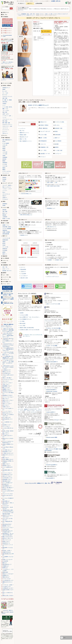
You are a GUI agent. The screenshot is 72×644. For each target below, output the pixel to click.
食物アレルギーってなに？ (8, 400)
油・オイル (5, 95)
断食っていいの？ (6, 388)
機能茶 (4, 170)
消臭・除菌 (5, 211)
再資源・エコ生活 (6, 219)
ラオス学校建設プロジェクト (26, 319)
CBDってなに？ (6, 381)
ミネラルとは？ (6, 506)
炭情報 (4, 205)
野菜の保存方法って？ (7, 564)
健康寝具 (57, 147)
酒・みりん (57, 125)
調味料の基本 (5, 572)
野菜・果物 (5, 121)
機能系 (4, 168)
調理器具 (4, 178)
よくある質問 (23, 274)
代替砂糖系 (5, 157)
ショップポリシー (24, 276)
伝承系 (4, 150)
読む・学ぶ (22, 131)
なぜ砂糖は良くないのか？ (8, 588)
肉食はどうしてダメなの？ (8, 574)
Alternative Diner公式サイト (51, 390)
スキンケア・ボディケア (45, 131)
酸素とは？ (5, 563)
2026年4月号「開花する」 (8, 610)
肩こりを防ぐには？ (7, 417)
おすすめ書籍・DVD (7, 282)
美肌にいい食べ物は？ (7, 378)
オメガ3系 (5, 164)
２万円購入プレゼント (7, 31)
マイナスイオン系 (6, 238)
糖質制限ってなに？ (7, 526)
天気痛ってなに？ (6, 407)
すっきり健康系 (6, 143)
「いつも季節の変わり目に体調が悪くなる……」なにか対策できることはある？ (8, 358)
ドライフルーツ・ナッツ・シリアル (8, 119)
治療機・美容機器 (6, 232)
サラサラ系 (5, 166)
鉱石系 (4, 243)
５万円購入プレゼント (7, 33)
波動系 (4, 242)
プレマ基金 (22, 321)
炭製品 (56, 131)
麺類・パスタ (5, 109)
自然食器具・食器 (58, 128)
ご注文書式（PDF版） (59, 260)
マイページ (23, 267)
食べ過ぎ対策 (5, 561)
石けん (4, 192)
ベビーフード (5, 128)
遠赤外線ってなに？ (7, 466)
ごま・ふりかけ (6, 110)
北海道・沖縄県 (50, 182)
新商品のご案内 (23, 135)
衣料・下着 (32, 14)
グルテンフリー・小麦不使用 (8, 126)
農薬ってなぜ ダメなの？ (8, 537)
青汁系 (4, 142)
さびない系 (5, 145)
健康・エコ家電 (43, 138)
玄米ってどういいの (7, 540)
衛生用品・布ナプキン (7, 271)
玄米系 (4, 147)
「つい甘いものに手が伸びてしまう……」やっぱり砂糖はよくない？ (8, 353)
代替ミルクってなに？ (7, 476)
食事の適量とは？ (6, 501)
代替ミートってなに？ (7, 404)
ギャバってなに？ (6, 426)
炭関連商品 (5, 204)
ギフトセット (43, 157)
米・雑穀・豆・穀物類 (7, 100)
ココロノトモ (43, 144)
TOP (64, 638)
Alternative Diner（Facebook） (52, 391)
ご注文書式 (49, 260)
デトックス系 (5, 247)
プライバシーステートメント (53, 277)
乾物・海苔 (5, 112)
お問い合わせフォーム (52, 227)
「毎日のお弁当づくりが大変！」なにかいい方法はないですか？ (8, 367)
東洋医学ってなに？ (7, 489)
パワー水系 (5, 154)
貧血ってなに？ (6, 399)
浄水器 (4, 181)
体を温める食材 (6, 529)
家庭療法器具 (5, 240)
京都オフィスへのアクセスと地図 (53, 304)
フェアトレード (58, 154)
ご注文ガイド (23, 272)
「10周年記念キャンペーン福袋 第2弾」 (8, 299)
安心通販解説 (5, 17)
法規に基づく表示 (24, 278)
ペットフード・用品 (7, 277)
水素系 (4, 156)
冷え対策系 (5, 250)
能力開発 (57, 144)
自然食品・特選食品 (44, 125)
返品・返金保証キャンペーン (26, 141)
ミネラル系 (5, 152)
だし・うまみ (5, 93)
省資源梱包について (51, 208)
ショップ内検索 (5, 7)
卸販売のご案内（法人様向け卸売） (27, 328)
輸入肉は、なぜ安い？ (7, 551)
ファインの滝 (23, 411)
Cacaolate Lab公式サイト (51, 412)
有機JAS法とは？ (6, 577)
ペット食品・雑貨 (58, 150)
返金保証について (24, 235)
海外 (56, 182)
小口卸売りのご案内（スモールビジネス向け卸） (30, 330)
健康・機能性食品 (44, 128)
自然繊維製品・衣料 (25, 14)
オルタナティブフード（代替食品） (8, 125)
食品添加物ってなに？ (7, 479)
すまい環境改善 (58, 141)
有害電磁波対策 (43, 141)
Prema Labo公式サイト (50, 478)
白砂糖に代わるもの (7, 552)
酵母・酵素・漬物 (6, 123)
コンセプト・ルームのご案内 (52, 346)
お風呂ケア (5, 198)
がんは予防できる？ (7, 373)
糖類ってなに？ (6, 434)
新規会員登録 (23, 269)
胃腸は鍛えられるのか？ (8, 391)
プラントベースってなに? (8, 494)
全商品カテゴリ (43, 122)
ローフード (5, 132)
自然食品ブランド (6, 88)
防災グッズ (5, 213)
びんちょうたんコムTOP (30, 483)
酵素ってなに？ (6, 458)
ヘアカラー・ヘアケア (7, 189)
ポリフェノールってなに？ (8, 397)
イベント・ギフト (6, 284)
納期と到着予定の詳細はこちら (26, 215)
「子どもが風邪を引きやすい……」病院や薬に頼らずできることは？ (8, 349)
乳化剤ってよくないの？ (8, 560)
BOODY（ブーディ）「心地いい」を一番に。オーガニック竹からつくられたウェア (52, 14)
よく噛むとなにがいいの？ (8, 453)
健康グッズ (57, 138)
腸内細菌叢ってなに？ (7, 386)
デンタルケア (5, 199)
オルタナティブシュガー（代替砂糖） (8, 96)
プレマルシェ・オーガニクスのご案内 (53, 328)
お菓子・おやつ (6, 114)
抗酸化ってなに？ (6, 464)
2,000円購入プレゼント (7, 29)
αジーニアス (20, 409)
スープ (4, 105)
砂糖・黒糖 (5, 98)
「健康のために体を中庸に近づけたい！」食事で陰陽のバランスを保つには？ (8, 330)
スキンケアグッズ (6, 194)
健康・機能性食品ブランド (8, 140)
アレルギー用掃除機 (7, 229)
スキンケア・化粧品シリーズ (8, 185)
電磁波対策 (5, 230)
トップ (18, 14)
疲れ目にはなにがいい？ (8, 413)
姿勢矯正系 (5, 249)
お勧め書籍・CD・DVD (45, 154)
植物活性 (4, 215)
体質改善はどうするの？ (8, 395)
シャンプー (5, 191)
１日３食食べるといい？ (8, 450)
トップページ (22, 128)
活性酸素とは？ (6, 566)
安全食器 (4, 179)
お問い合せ (58, 1)
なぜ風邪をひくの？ (7, 370)
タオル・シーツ (6, 269)
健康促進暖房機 (6, 234)
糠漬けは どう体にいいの (8, 538)
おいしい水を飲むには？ (8, 483)
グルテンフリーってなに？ (8, 527)
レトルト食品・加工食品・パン (8, 107)
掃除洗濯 (4, 210)
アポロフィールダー (31, 411)
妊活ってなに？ (6, 405)
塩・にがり (5, 91)
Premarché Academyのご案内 (52, 437)
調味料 (4, 89)
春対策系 (4, 159)
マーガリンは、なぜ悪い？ (8, 585)
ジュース (4, 117)
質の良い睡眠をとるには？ (8, 459)
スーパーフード (6, 130)
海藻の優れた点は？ (7, 481)
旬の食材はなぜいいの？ (8, 475)
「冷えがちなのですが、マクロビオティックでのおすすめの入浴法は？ (8, 345)
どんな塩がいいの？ (7, 586)
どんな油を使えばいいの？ (8, 580)
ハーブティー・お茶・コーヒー (8, 116)
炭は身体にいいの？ (7, 425)
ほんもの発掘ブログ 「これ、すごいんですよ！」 (30, 317)
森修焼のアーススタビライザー (31, 409)
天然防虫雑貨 (58, 135)
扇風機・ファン (6, 225)
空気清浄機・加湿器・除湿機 (8, 227)
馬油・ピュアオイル (7, 187)
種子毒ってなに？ (6, 402)
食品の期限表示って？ (7, 486)
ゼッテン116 (34, 412)
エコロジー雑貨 (43, 135)
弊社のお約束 (22, 323)
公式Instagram (56, 420)
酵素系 (4, 161)
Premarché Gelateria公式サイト (52, 362)
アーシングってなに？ (7, 411)
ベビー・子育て (43, 150)
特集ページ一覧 (23, 139)
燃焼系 (4, 149)
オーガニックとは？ (7, 579)
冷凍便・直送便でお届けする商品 (53, 186)
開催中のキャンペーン (24, 133)
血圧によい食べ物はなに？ (8, 488)
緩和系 (4, 252)
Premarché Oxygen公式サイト (52, 465)
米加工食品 (5, 102)
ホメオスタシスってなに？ (8, 379)
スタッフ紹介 (22, 326)
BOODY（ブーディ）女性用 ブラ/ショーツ (27, 15)
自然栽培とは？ (6, 575)
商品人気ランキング (24, 137)
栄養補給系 (5, 163)
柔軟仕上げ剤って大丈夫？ (8, 596)
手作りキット (5, 133)
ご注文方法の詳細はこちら (26, 194)
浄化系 (4, 245)
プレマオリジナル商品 (59, 122)
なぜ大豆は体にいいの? (7, 478)
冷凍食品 (4, 103)
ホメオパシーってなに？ (8, 383)
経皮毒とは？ (5, 568)
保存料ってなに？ (6, 541)
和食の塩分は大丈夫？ (7, 524)
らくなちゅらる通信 (24, 315)
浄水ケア (4, 196)
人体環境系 (5, 217)
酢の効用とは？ (6, 484)
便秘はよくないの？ (7, 372)
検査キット (5, 254)
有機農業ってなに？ (7, 389)
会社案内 (22, 313)
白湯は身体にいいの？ (7, 452)
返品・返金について (25, 227)
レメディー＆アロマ (7, 171)
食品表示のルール (6, 543)
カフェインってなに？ (7, 473)
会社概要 (53, 1)
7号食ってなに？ (6, 384)
